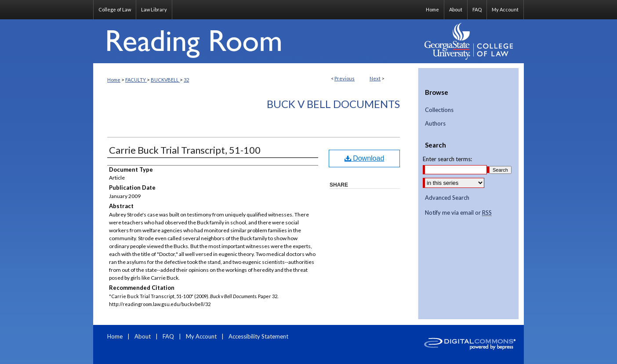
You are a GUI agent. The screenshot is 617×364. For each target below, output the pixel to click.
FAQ (169, 336)
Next (375, 78)
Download (365, 158)
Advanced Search (447, 198)
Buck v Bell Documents (333, 104)
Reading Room (256, 41)
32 (186, 80)
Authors (435, 124)
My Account (202, 336)
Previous (345, 78)
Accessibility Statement (258, 336)
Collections (439, 110)
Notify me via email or (458, 213)
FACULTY (136, 80)
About (143, 336)
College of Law (115, 9)
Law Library (154, 9)
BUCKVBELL (165, 80)
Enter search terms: (447, 159)
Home (114, 80)
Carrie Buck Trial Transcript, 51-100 (185, 150)
